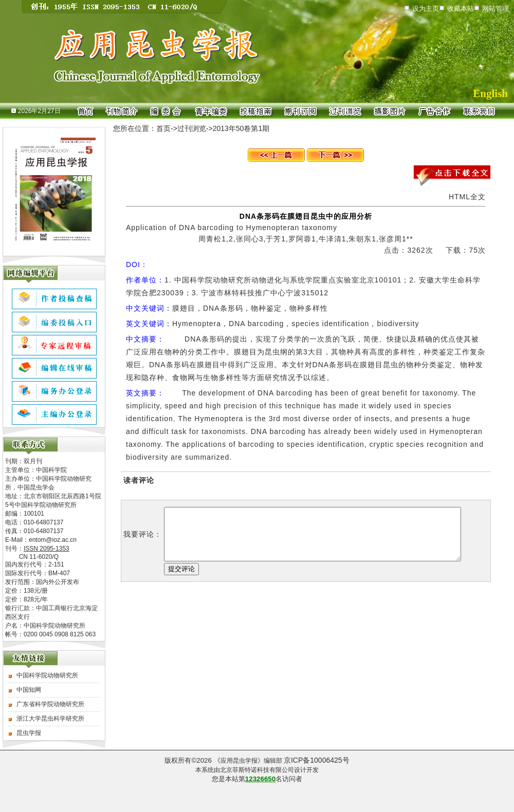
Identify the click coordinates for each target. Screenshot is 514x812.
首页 (163, 128)
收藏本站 (461, 8)
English (490, 93)
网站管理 (495, 8)
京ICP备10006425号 (317, 760)
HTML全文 (467, 197)
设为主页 (426, 8)
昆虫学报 (29, 733)
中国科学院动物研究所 (47, 675)
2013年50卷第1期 (241, 128)
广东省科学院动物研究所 (50, 704)
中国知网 (29, 690)
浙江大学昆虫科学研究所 (50, 719)
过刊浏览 (192, 128)
